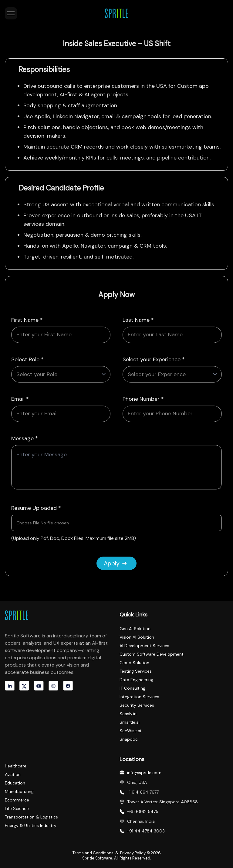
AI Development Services (144, 646)
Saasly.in (128, 714)
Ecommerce (17, 800)
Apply (115, 563)
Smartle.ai (130, 722)
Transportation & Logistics (31, 817)
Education (15, 783)
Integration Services (139, 697)
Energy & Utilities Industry (31, 825)
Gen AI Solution (135, 629)
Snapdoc (129, 739)
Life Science (17, 808)
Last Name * (138, 320)
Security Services (137, 705)
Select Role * (27, 359)
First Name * (27, 320)
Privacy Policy (133, 853)
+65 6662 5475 (143, 811)
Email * (20, 399)
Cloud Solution (134, 663)
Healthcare (16, 766)
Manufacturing (19, 791)
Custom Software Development (152, 654)
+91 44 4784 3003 (146, 831)
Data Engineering (136, 680)
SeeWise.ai (130, 731)
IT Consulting (132, 688)
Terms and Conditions (93, 853)
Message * (25, 438)
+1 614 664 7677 (143, 792)
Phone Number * (143, 399)
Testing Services (136, 671)
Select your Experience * (154, 359)
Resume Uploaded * (36, 508)
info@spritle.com (144, 773)
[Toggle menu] (11, 13)
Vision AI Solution (137, 637)
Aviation (13, 774)
